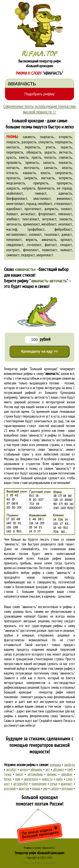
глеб (70, 769)
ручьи (54, 784)
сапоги (55, 788)
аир (45, 788)
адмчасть (65, 193)
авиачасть (49, 240)
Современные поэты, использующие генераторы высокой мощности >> (40, 109)
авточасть (14, 224)
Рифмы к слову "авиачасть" (40, 848)
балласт (12, 214)
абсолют (59, 769)
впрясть (31, 240)
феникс (52, 774)
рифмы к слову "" (41, 374)
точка (8, 774)
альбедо (70, 765)
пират (19, 774)
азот (7, 784)
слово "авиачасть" (50, 449)
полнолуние (39, 784)
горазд (31, 204)
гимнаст (41, 193)
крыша (36, 788)
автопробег (21, 784)
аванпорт (67, 784)
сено (69, 779)
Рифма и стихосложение (33, 863)
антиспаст (28, 214)
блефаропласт (17, 198)
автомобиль (35, 774)
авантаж (24, 788)
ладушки (67, 788)
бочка (8, 779)
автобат (11, 769)
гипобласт (45, 204)
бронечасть (46, 188)
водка (24, 769)
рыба (59, 779)
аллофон (67, 774)
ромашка (55, 765)
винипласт (64, 198)
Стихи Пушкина (50, 863)
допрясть (51, 209)
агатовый (10, 788)
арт (48, 769)
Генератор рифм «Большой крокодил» (40, 853)
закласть (66, 219)
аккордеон (31, 779)
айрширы (36, 769)
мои (18, 779)
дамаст (67, 234)
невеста (47, 779)
